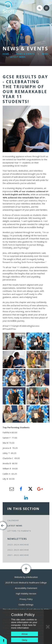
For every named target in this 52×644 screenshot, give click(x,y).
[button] (3, 640)
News (45, 54)
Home (6, 54)
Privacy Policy (26, 599)
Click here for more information (24, 626)
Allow (25, 634)
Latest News (18, 57)
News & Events (26, 54)
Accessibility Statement (26, 588)
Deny (25, 640)
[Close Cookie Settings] (48, 627)
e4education (32, 577)
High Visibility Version (26, 594)
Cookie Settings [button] (26, 605)
